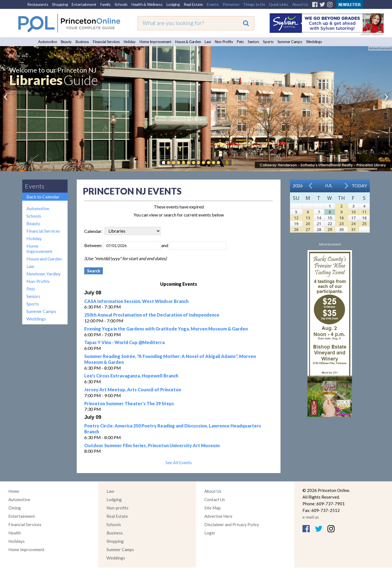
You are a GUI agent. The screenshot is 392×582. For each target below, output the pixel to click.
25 (364, 224)
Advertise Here (218, 516)
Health (15, 533)
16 (341, 218)
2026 (298, 186)
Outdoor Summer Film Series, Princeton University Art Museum (152, 445)
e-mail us (311, 517)
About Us (300, 4)
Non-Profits (224, 42)
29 (330, 229)
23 (341, 224)
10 (353, 212)
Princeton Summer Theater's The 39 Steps (129, 403)
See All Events (179, 462)
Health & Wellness (147, 4)
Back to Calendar (43, 197)
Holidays (17, 541)
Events (213, 4)
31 (353, 229)
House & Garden (188, 42)
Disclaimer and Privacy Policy (232, 524)
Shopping (60, 4)
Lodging (173, 4)
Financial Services (106, 42)
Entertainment (84, 4)
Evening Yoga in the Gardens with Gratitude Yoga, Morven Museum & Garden (166, 329)
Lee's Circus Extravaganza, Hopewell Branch (131, 376)
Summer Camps (290, 42)
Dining (15, 508)
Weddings (314, 42)
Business (82, 42)
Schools (121, 4)
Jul (328, 185)
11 (364, 212)
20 (308, 224)
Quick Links (278, 4)
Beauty (66, 42)
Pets (240, 42)
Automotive (48, 42)
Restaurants (38, 4)
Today (359, 186)
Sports (268, 42)
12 (296, 218)
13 (308, 218)
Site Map (213, 508)
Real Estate (193, 4)
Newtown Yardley (44, 274)
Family (106, 4)
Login (210, 533)
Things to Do (254, 4)
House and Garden (44, 259)
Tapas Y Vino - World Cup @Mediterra (124, 342)
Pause (227, 163)
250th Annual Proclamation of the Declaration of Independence (152, 315)
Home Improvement (155, 42)
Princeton (231, 4)
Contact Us (215, 499)
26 (296, 229)
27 (308, 229)
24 (353, 224)
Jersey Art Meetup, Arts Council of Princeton (133, 390)
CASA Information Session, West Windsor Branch (136, 301)
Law (208, 42)
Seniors (253, 42)
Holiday (130, 42)
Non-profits (117, 508)
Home (14, 491)
